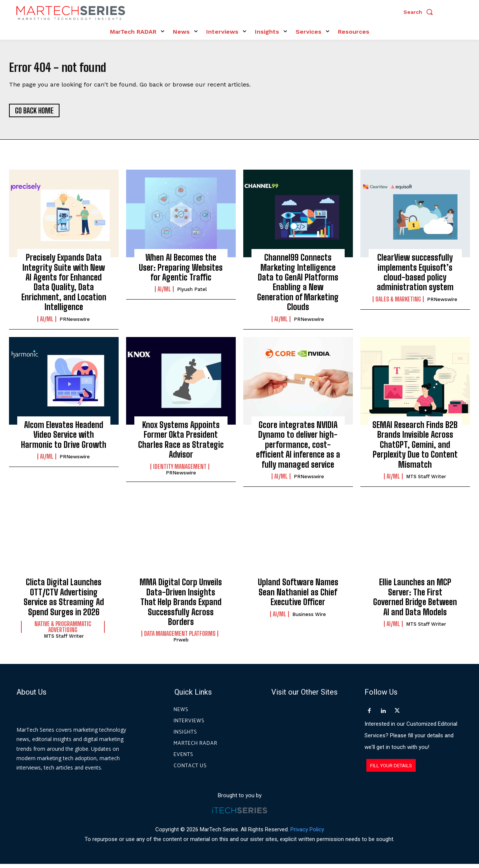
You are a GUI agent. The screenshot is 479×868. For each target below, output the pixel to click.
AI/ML (47, 323)
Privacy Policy (307, 834)
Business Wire (309, 618)
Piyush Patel (192, 294)
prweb (181, 644)
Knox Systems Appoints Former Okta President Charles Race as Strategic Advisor (181, 444)
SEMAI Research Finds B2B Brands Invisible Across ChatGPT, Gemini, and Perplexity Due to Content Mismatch (415, 449)
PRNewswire (75, 323)
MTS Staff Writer (426, 481)
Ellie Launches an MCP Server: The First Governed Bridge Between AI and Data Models (415, 601)
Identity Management (180, 471)
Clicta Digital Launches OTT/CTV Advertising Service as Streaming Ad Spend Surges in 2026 (64, 601)
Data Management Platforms (180, 638)
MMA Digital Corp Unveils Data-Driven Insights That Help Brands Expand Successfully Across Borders (181, 606)
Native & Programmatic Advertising (63, 631)
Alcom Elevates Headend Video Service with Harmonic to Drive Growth (64, 439)
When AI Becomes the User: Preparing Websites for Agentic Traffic (181, 271)
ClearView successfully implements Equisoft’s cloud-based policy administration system (415, 276)
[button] (420, 12)
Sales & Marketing (398, 303)
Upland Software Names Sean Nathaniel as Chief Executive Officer (298, 596)
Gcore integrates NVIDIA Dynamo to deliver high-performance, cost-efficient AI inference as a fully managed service (298, 449)
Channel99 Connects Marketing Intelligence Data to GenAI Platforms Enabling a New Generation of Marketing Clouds (298, 286)
